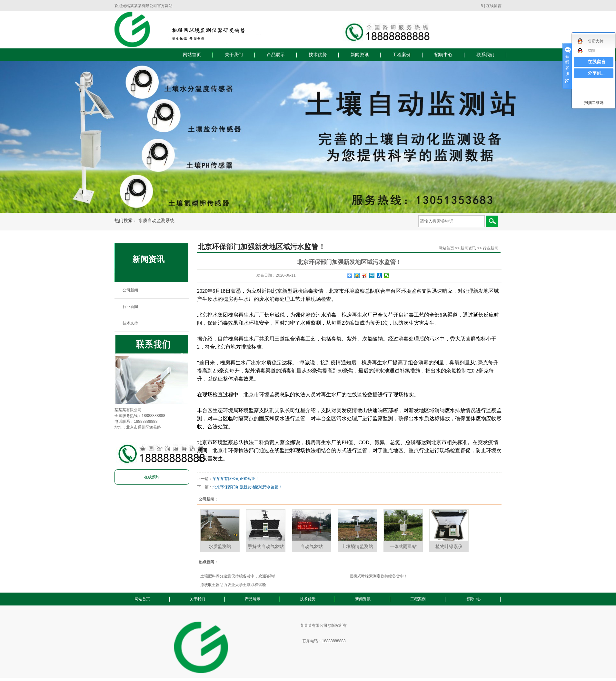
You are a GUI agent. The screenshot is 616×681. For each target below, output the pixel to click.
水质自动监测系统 (156, 221)
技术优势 (318, 55)
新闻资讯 (360, 55)
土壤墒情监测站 (357, 546)
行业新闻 (130, 307)
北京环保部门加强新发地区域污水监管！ (247, 487)
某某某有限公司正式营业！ (236, 479)
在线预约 (152, 477)
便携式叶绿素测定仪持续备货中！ (379, 576)
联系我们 (485, 55)
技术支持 (130, 323)
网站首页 (192, 55)
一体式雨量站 (403, 546)
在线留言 (494, 6)
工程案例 (402, 55)
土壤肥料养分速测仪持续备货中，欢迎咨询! (238, 576)
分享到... (596, 73)
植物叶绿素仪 (449, 546)
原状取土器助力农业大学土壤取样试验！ (235, 585)
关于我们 (234, 55)
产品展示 (276, 55)
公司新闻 (130, 290)
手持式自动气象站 (266, 546)
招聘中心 (443, 55)
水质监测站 (220, 546)
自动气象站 (312, 546)
